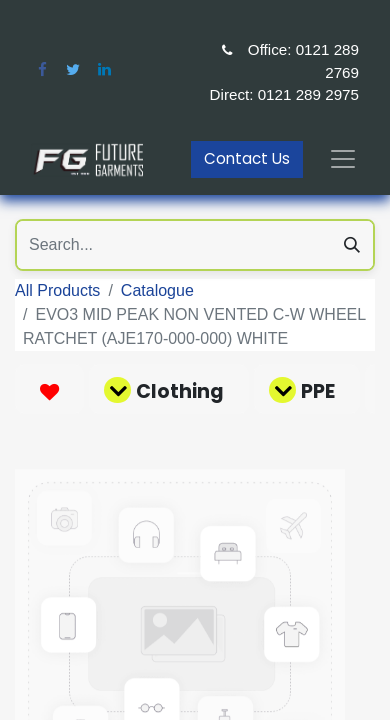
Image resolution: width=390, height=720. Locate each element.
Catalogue (157, 290)
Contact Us (247, 158)
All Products (57, 290)
